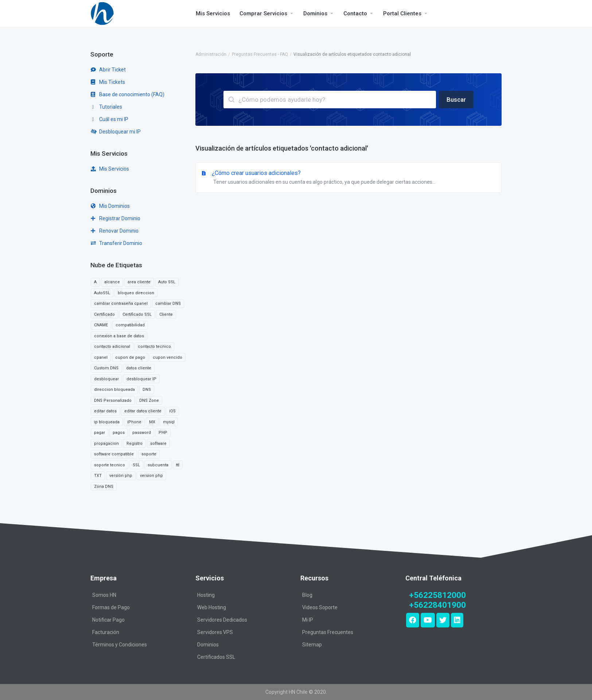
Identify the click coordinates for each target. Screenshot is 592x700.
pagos (119, 433)
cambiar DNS (168, 304)
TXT (98, 476)
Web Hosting (212, 607)
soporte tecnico (110, 465)
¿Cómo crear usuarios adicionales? (348, 178)
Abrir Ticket (108, 70)
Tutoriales (106, 107)
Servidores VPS (215, 632)
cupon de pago (130, 357)
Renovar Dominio (115, 231)
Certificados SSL (216, 657)
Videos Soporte (320, 607)
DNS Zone (149, 400)
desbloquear (106, 379)
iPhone (134, 422)
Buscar (456, 100)
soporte (149, 454)
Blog (307, 595)
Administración (211, 54)
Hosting (206, 595)
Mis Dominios (110, 206)
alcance (112, 282)
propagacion (106, 444)
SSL (136, 465)
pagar (100, 433)
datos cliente (139, 368)
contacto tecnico (154, 347)
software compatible (114, 454)
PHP (163, 433)
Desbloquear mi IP (116, 132)
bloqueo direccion (136, 293)
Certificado (104, 314)
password (142, 433)
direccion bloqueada (114, 390)
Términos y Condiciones (120, 645)
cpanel (101, 357)
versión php (121, 476)
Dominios (208, 645)
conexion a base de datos (119, 336)
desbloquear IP (141, 379)
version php (151, 476)
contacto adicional (112, 347)
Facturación (106, 632)
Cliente (166, 314)
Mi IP (308, 620)
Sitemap (312, 645)
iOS (172, 411)
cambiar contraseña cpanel (121, 304)
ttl (178, 465)
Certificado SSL (137, 314)
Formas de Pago (111, 607)
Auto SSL (167, 282)
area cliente (139, 282)
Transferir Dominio (116, 243)
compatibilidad (130, 325)
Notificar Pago (108, 620)
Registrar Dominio (116, 218)
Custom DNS (106, 368)
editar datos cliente (143, 411)
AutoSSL (102, 293)
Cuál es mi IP (110, 119)
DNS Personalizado (113, 400)
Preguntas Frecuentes (328, 632)
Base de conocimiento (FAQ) (128, 94)
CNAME (101, 325)
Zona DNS (104, 487)
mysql (169, 422)
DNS (147, 390)
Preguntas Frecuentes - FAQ (260, 54)
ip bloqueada (107, 422)
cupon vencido (168, 357)
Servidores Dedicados (222, 620)
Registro (135, 444)
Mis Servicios (110, 169)
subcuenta (158, 465)
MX (152, 422)
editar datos (105, 411)
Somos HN (104, 595)
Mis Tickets (108, 82)
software (158, 444)
